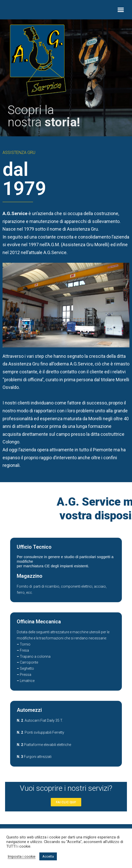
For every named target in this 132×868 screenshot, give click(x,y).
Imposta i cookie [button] (22, 857)
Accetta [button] (48, 856)
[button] (121, 10)
